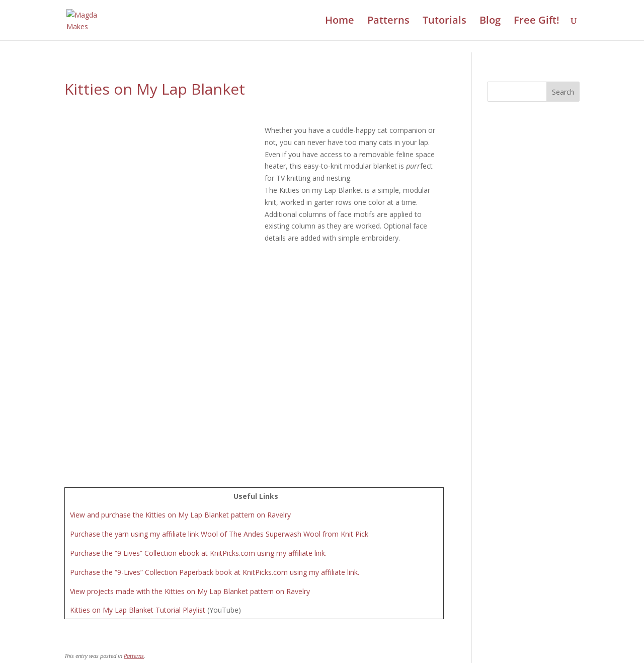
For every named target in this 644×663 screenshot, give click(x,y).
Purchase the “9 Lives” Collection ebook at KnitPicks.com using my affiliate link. (198, 382)
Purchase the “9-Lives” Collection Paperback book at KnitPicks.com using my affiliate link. (215, 401)
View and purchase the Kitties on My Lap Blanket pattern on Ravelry (180, 344)
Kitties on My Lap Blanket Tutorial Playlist (138, 439)
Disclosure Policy (368, 637)
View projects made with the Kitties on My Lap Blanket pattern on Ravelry (190, 420)
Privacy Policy (310, 637)
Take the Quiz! (458, 585)
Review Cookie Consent (322, 651)
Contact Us (262, 637)
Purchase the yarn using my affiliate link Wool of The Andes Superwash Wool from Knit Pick (219, 363)
